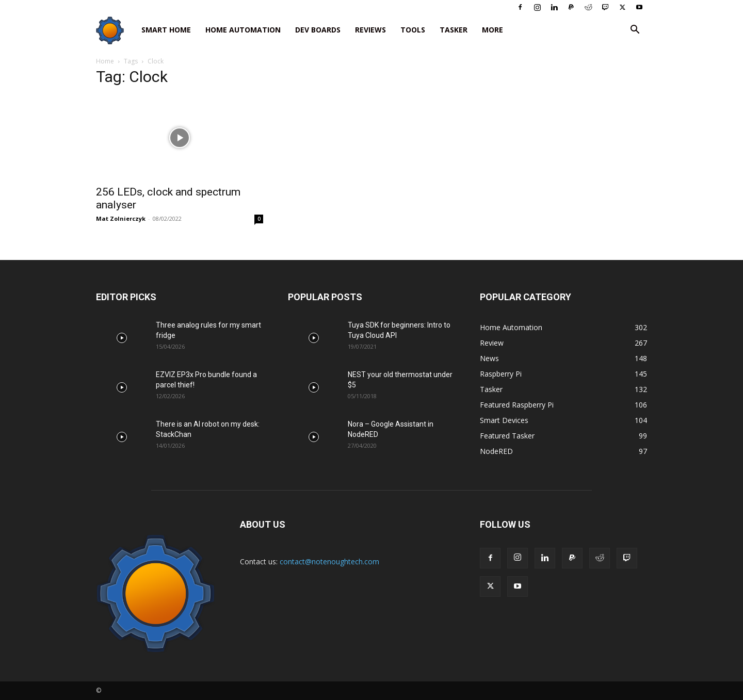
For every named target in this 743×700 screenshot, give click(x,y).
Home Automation (243, 30)
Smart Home (166, 30)
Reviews (370, 30)
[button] (635, 31)
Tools (413, 30)
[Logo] (115, 30)
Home (105, 61)
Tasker (454, 30)
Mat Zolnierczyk (121, 218)
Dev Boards (318, 30)
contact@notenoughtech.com (329, 561)
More (492, 30)
